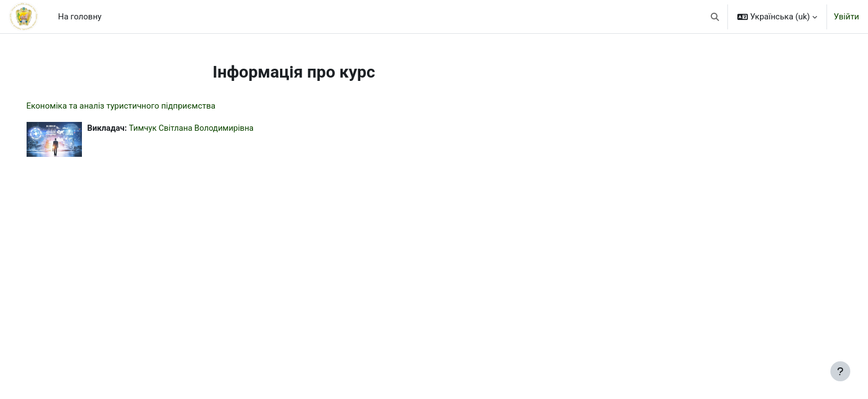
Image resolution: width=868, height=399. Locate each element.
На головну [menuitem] (80, 17)
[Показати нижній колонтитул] (840, 371)
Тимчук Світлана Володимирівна (209, 128)
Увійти (846, 17)
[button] (715, 17)
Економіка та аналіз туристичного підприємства (137, 106)
